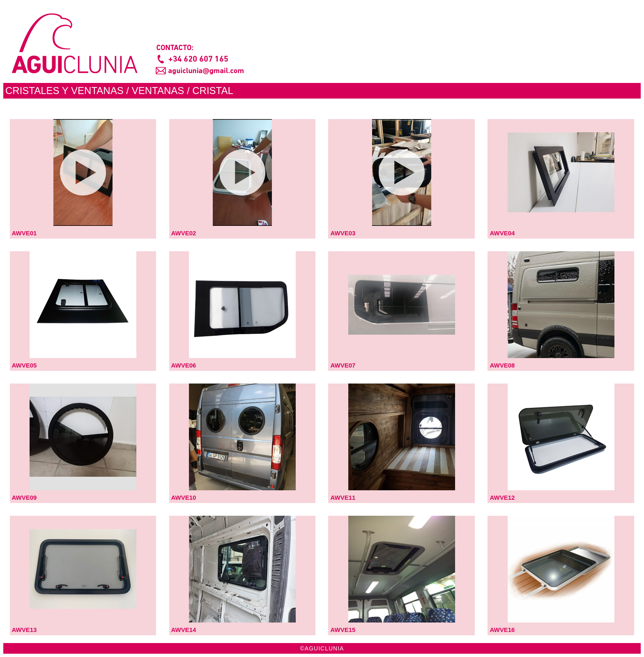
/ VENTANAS (155, 91)
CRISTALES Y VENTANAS (64, 91)
